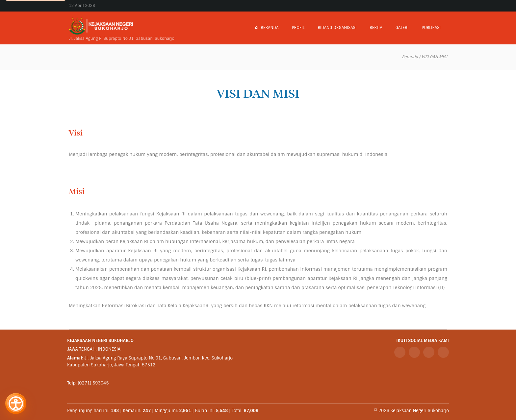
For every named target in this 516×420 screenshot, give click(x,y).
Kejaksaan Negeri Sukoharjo (420, 411)
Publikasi (431, 28)
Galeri (402, 28)
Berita (376, 28)
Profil (298, 28)
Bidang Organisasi (337, 28)
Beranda (267, 28)
